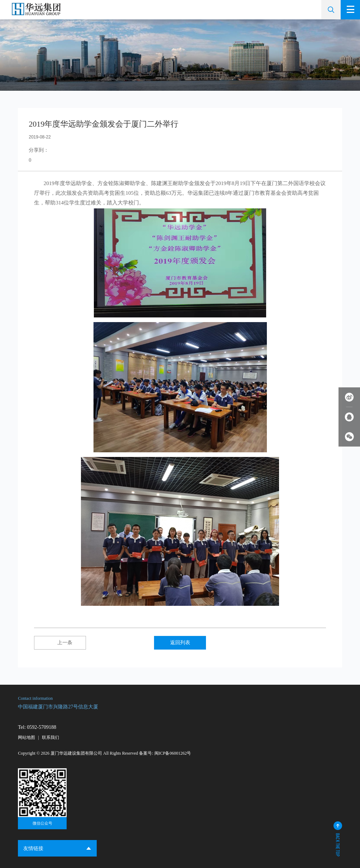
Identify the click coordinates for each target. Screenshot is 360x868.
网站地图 (27, 737)
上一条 (60, 643)
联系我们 (51, 737)
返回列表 (180, 643)
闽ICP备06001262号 (173, 753)
